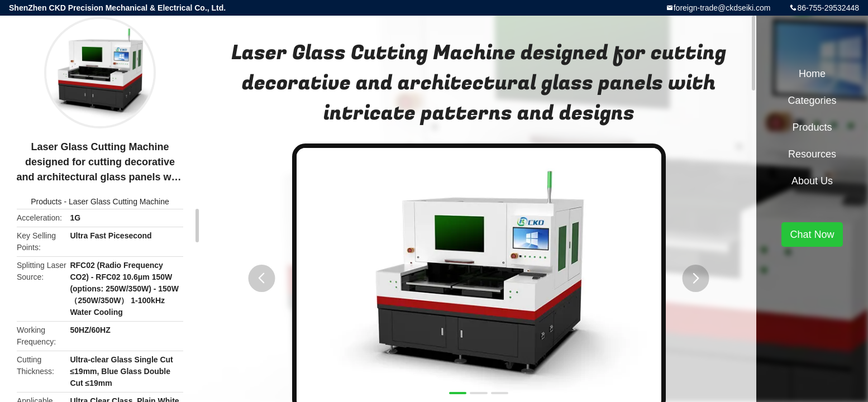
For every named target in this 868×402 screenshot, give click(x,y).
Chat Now (812, 234)
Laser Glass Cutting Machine (119, 202)
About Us (812, 181)
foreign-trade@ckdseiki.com (722, 8)
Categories (812, 100)
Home (812, 74)
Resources (812, 154)
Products (46, 202)
